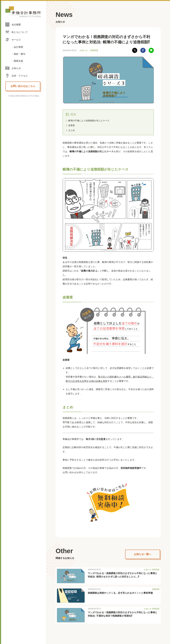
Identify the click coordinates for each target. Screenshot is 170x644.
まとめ (72, 131)
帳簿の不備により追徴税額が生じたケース (89, 121)
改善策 (72, 126)
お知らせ (84, 51)
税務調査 (94, 51)
